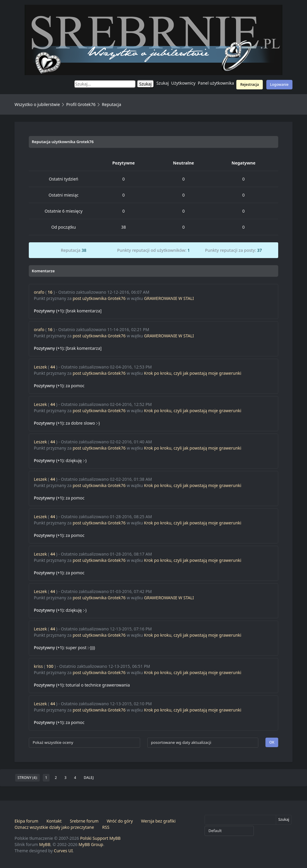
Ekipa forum (26, 821)
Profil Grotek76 (81, 104)
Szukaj (163, 83)
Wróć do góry (120, 821)
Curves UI (63, 851)
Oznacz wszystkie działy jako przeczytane (54, 827)
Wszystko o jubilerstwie (37, 104)
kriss (38, 666)
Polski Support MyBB (101, 838)
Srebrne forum (84, 821)
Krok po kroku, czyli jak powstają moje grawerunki (193, 373)
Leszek (40, 367)
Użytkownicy (183, 83)
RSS (106, 827)
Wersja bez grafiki (158, 821)
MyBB (45, 844)
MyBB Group (91, 844)
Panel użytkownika (216, 83)
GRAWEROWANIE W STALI (169, 298)
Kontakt (54, 821)
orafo (39, 292)
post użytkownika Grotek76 (99, 298)
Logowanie (279, 84)
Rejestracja (250, 84)
